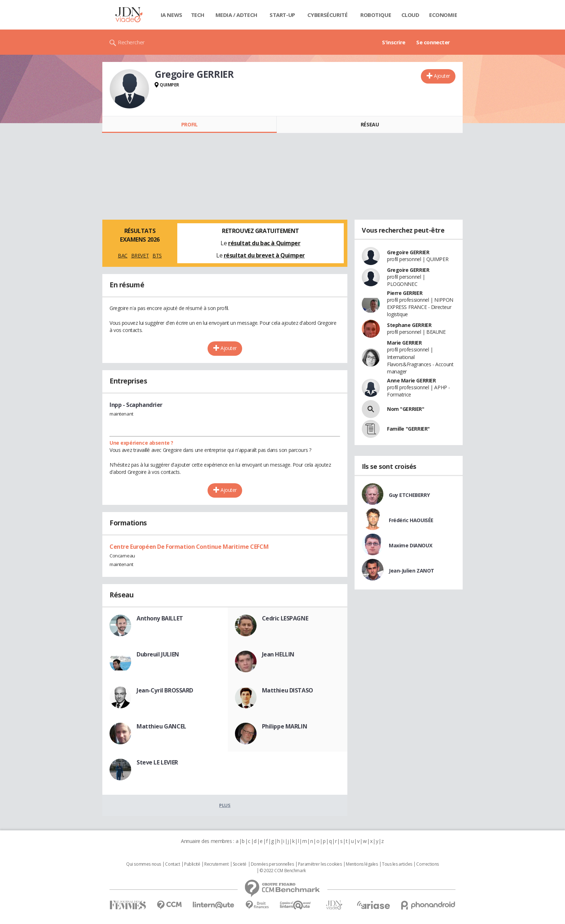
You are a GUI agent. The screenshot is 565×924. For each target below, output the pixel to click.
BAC (123, 255)
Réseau (370, 124)
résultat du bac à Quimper (264, 243)
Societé (240, 864)
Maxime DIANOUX (410, 545)
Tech (198, 15)
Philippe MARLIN (285, 726)
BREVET (140, 255)
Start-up (282, 15)
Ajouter (442, 76)
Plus (225, 805)
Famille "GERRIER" (408, 429)
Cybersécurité (328, 15)
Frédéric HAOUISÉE (411, 520)
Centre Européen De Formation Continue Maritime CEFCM (189, 547)
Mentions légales (362, 864)
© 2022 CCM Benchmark (283, 871)
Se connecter (433, 42)
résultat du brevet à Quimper (264, 255)
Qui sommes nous (144, 864)
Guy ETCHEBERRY (409, 495)
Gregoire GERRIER (408, 252)
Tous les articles (397, 864)
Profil (189, 124)
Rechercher (131, 42)
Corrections (427, 864)
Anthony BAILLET (160, 618)
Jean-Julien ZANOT (411, 571)
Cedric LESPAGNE (285, 618)
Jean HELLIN (278, 654)
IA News (172, 15)
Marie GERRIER (404, 343)
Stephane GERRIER (409, 325)
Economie (443, 15)
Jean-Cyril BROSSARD (165, 690)
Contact (172, 864)
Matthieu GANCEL (161, 726)
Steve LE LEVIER (157, 762)
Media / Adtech (236, 15)
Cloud (410, 15)
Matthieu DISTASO (288, 690)
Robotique (376, 15)
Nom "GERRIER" (406, 409)
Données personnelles (272, 864)
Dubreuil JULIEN (158, 654)
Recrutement (216, 864)
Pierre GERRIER (405, 293)
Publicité (192, 864)
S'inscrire (394, 42)
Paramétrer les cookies (320, 864)
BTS (157, 255)
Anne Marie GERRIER (411, 380)
